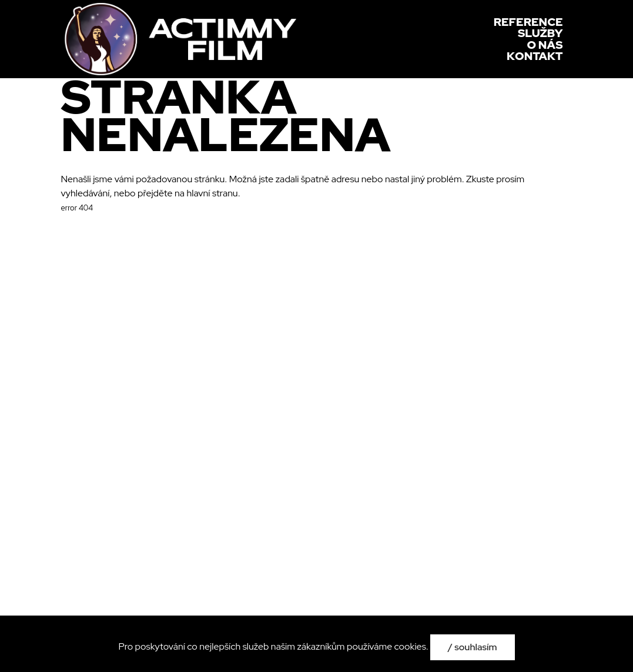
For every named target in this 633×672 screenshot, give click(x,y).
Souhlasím (475, 647)
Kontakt (535, 56)
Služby (540, 33)
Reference (528, 22)
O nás (545, 45)
